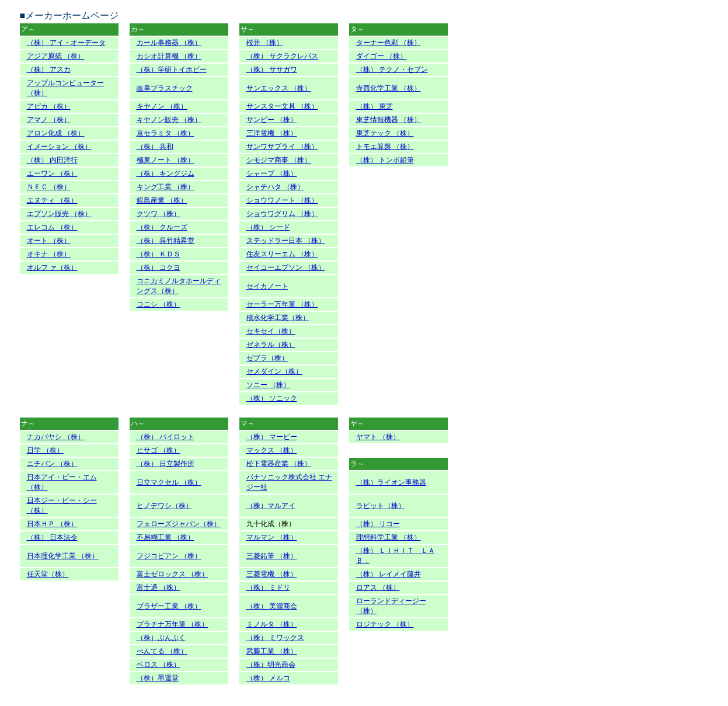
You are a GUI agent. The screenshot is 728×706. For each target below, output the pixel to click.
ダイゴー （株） (382, 56)
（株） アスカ (49, 69)
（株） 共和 (155, 147)
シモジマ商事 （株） (279, 160)
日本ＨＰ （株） (52, 524)
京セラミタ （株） (166, 133)
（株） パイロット (166, 437)
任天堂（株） (48, 574)
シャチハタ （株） (275, 187)
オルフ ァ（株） (52, 267)
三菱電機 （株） (272, 574)
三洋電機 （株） (272, 133)
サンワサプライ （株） (282, 147)
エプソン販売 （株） (59, 214)
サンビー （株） (272, 120)
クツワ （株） (159, 214)
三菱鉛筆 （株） (272, 556)
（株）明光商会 (271, 665)
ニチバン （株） (52, 464)
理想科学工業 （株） (389, 537)
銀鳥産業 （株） (162, 200)
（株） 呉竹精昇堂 (166, 241)
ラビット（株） (381, 506)
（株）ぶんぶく (161, 638)
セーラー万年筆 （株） (282, 304)
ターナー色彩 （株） (389, 43)
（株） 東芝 (375, 106)
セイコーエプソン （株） (286, 267)
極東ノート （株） (166, 160)
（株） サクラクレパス (282, 56)
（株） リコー (378, 524)
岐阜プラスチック (165, 88)
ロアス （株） (378, 587)
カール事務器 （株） (169, 43)
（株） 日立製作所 (166, 464)
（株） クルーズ (162, 227)
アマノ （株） (49, 120)
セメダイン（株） (274, 371)
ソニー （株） (268, 385)
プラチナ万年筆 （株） (173, 624)
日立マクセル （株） (169, 482)
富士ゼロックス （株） (173, 574)
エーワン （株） (52, 173)
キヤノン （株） (162, 106)
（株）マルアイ (271, 506)
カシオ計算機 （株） (169, 56)
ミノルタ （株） (272, 624)
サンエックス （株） (279, 88)
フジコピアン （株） (169, 556)
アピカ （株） (49, 106)
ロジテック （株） (385, 624)
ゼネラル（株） (271, 345)
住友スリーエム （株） (282, 254)
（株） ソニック (272, 398)
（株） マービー (272, 437)
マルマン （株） (272, 537)
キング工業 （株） (166, 187)
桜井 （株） (265, 43)
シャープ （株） (272, 173)
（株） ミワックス (275, 638)
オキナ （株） (49, 254)
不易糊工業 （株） (166, 537)
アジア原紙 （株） (56, 56)
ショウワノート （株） (282, 200)
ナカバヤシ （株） (56, 437)
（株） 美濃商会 (272, 606)
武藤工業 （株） (272, 651)
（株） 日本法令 (52, 537)
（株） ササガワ (272, 69)
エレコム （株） (52, 227)
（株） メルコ (268, 678)
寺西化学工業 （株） (389, 88)
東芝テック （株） (385, 133)
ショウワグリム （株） (282, 214)
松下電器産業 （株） (279, 464)
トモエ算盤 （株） (385, 147)
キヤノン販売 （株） (169, 120)
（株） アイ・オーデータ (66, 43)
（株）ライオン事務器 (391, 482)
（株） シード (268, 227)
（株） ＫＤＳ (159, 254)
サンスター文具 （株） (282, 106)
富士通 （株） (159, 587)
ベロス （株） (159, 665)
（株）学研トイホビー (172, 69)
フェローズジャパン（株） (179, 524)
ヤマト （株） (378, 437)
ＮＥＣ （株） (49, 187)
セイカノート (267, 286)
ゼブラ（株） (267, 358)
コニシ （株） (159, 304)
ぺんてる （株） (162, 651)
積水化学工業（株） (278, 318)
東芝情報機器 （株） (389, 120)
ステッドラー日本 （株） (286, 241)
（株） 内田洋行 (52, 160)
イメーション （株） (59, 147)
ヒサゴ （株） (159, 450)
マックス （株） (272, 450)
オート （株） (49, 241)
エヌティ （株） (52, 200)
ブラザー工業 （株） (169, 606)
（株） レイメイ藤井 (389, 574)
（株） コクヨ (159, 267)
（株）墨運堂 (158, 678)
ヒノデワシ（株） (165, 506)
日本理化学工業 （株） (63, 556)
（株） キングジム (166, 173)
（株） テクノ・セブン (392, 69)
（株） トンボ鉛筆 (385, 160)
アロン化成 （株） (56, 133)
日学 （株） (45, 450)
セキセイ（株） (271, 331)
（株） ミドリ (268, 587)
